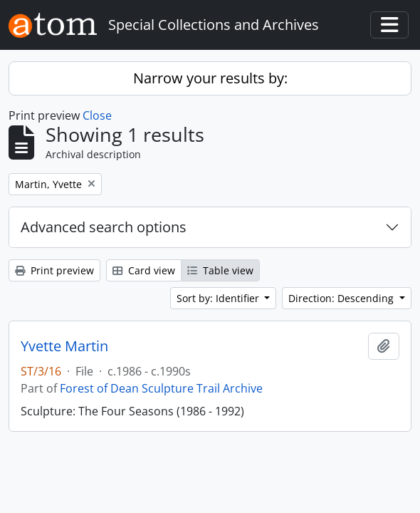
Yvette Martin (64, 346)
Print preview (54, 270)
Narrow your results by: (210, 78)
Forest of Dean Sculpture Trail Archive (161, 388)
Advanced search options (104, 227)
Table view (220, 270)
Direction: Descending (342, 298)
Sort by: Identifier (219, 298)
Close (97, 115)
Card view (144, 270)
